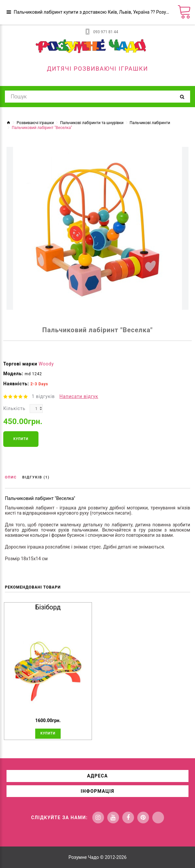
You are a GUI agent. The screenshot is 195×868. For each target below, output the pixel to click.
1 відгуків (43, 396)
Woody (46, 364)
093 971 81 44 (106, 32)
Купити (21, 439)
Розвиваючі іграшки (35, 123)
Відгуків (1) (36, 477)
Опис (11, 477)
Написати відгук (79, 396)
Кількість (14, 408)
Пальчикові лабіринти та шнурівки (92, 123)
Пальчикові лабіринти (150, 123)
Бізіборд (48, 607)
